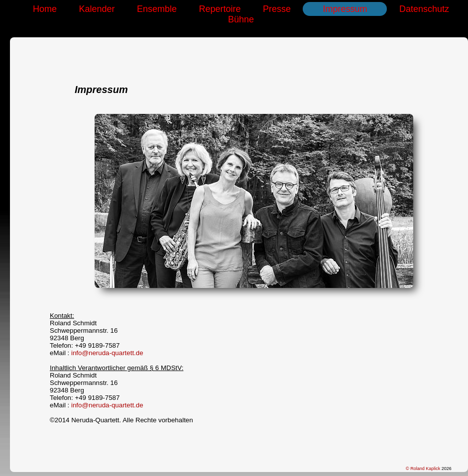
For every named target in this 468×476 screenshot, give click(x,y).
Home (45, 9)
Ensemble (157, 9)
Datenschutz (424, 9)
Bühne (241, 19)
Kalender (97, 9)
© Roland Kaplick (424, 469)
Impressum (345, 9)
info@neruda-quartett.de (107, 353)
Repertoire (220, 9)
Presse (277, 9)
